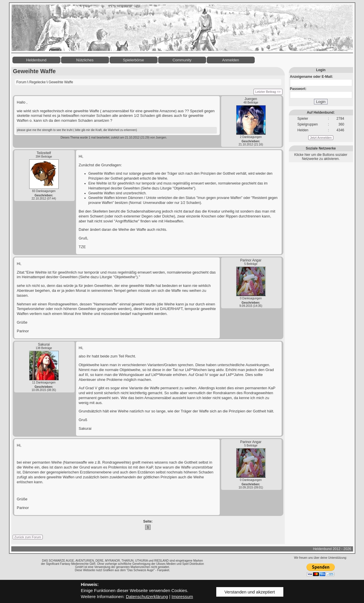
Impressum (182, 596)
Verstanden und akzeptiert (250, 592)
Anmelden (231, 60)
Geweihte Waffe (61, 82)
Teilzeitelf (44, 153)
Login (321, 102)
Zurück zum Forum (28, 537)
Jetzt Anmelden (321, 138)
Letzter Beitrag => (268, 92)
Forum (22, 82)
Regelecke (37, 82)
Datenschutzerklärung (147, 596)
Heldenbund (36, 60)
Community (182, 60)
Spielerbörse (133, 60)
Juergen (251, 99)
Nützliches (85, 60)
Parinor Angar (251, 260)
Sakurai (44, 344)
